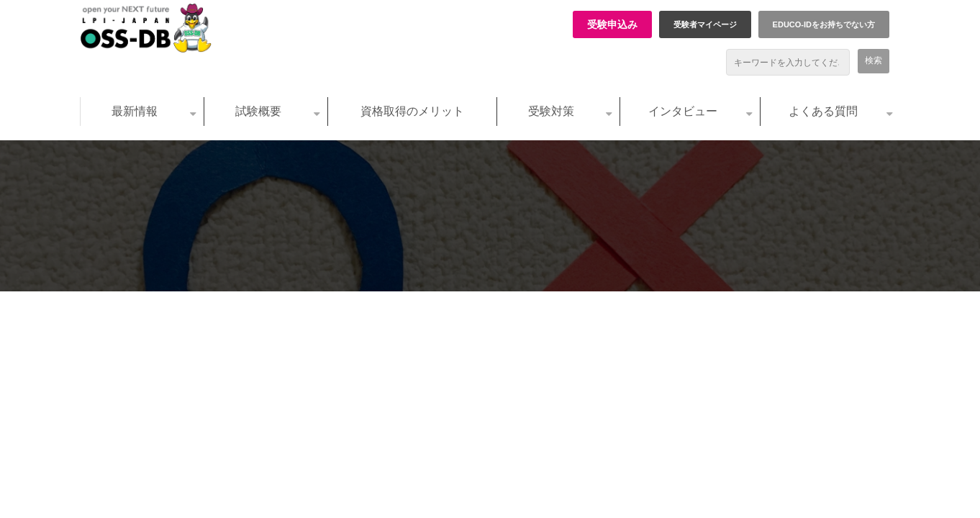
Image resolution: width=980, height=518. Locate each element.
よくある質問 (823, 111)
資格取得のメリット (412, 111)
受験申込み (612, 24)
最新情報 (135, 111)
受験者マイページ (705, 24)
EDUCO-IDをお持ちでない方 (824, 24)
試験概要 (258, 111)
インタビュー (683, 111)
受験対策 (551, 111)
